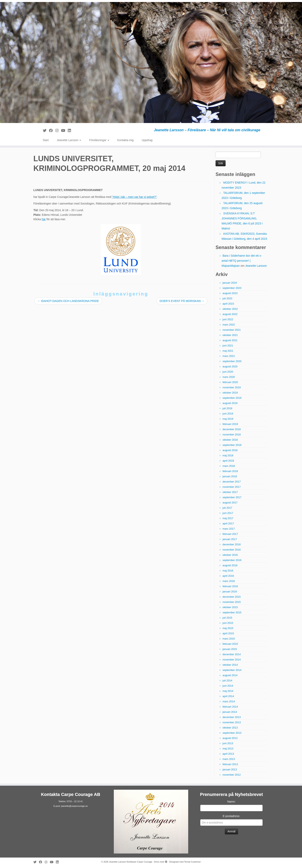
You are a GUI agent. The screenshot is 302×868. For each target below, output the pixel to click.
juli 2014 (227, 680)
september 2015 (232, 612)
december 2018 (232, 429)
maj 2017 (228, 518)
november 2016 (232, 550)
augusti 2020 (230, 366)
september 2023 (232, 288)
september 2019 (232, 398)
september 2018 (232, 445)
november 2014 (232, 660)
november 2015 (232, 602)
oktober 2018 (230, 440)
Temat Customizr (193, 862)
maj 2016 (228, 571)
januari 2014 (230, 712)
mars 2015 (229, 639)
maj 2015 (228, 628)
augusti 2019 (230, 403)
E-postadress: (231, 816)
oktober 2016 (230, 555)
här (44, 219)
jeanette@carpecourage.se (74, 806)
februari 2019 (230, 424)
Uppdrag (147, 140)
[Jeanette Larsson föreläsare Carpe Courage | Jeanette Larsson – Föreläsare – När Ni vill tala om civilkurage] (151, 63)
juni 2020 (228, 372)
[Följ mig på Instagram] (58, 131)
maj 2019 (228, 419)
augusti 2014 (230, 675)
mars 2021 (229, 356)
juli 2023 (227, 298)
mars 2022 (229, 325)
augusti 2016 (230, 565)
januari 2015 (230, 649)
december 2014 (232, 654)
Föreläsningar (99, 140)
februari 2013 (230, 764)
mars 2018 (229, 466)
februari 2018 (230, 471)
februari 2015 (230, 644)
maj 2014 (228, 691)
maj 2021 (228, 351)
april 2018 (228, 461)
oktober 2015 (230, 607)
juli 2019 (227, 408)
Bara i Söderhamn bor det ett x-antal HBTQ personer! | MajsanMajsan (242, 261)
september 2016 (232, 560)
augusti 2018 (230, 450)
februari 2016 (230, 586)
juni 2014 (228, 686)
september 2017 (232, 497)
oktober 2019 (230, 393)
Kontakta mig (125, 140)
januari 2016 (230, 592)
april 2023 (228, 304)
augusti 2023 (230, 293)
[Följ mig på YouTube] (64, 131)
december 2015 (232, 597)
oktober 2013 (230, 728)
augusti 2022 (230, 314)
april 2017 (228, 523)
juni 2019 (228, 414)
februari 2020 (230, 382)
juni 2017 (228, 513)
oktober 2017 (230, 492)
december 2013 (232, 717)
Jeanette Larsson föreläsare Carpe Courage (131, 862)
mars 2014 (229, 701)
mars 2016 (229, 581)
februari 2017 (230, 534)
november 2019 (232, 387)
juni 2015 (228, 623)
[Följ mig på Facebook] (52, 131)
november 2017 (232, 487)
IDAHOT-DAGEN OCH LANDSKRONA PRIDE (68, 301)
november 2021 (232, 330)
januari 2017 (230, 539)
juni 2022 (228, 319)
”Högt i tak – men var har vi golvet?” (134, 197)
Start (46, 140)
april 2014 (228, 696)
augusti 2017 (230, 503)
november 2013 (232, 722)
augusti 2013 (230, 738)
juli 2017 (227, 508)
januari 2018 (230, 476)
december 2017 (232, 482)
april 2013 (228, 754)
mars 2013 (229, 759)
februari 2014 (230, 707)
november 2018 (232, 435)
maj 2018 (228, 455)
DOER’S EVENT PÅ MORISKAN (182, 301)
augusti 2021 (230, 340)
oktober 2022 (230, 309)
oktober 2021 (230, 335)
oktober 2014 (230, 665)
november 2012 (232, 775)
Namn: (231, 802)
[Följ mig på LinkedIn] (71, 131)
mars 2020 (229, 377)
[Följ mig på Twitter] (46, 131)
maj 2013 (228, 749)
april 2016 (228, 576)
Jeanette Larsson (69, 140)
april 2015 (228, 633)
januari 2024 (230, 283)
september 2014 (232, 670)
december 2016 (232, 544)
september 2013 (232, 733)
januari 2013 (230, 769)
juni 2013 (228, 743)
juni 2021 (228, 346)
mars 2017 (229, 529)
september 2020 (232, 361)
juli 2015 (227, 618)
